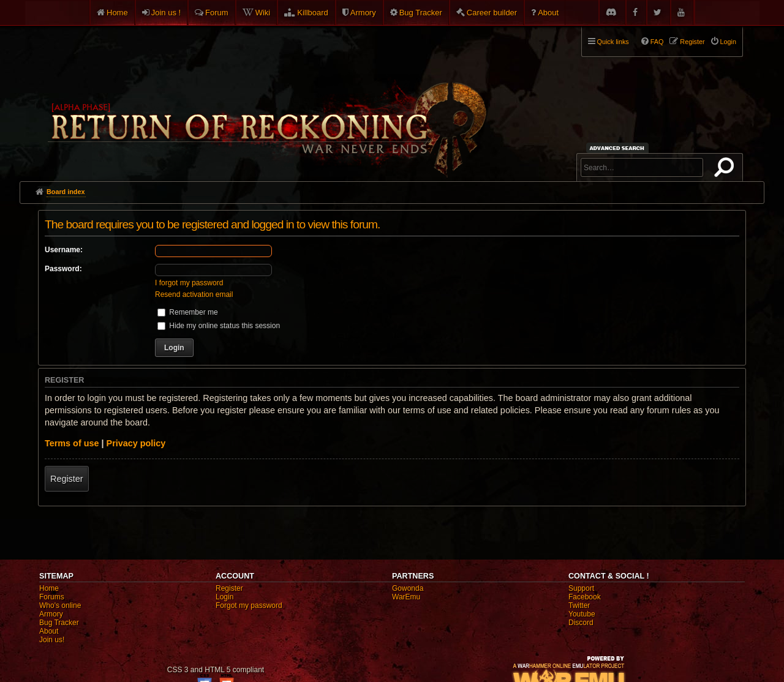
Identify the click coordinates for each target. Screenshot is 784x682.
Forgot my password (249, 605)
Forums (52, 597)
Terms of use (72, 443)
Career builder (492, 13)
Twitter (579, 605)
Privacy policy (136, 443)
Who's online (60, 605)
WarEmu (406, 597)
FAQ (657, 42)
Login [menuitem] (728, 42)
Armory (363, 13)
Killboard (313, 13)
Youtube (582, 614)
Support (581, 588)
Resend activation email (194, 294)
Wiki (263, 13)
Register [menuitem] (692, 42)
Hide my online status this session (219, 326)
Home (117, 13)
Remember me (188, 312)
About (548, 13)
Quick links (613, 42)
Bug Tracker (421, 13)
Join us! (52, 640)
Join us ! (166, 13)
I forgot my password (189, 283)
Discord (581, 623)
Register (67, 479)
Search (726, 170)
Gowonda (408, 588)
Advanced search (619, 148)
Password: (63, 269)
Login (224, 597)
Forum (217, 13)
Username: (64, 250)
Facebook (585, 597)
